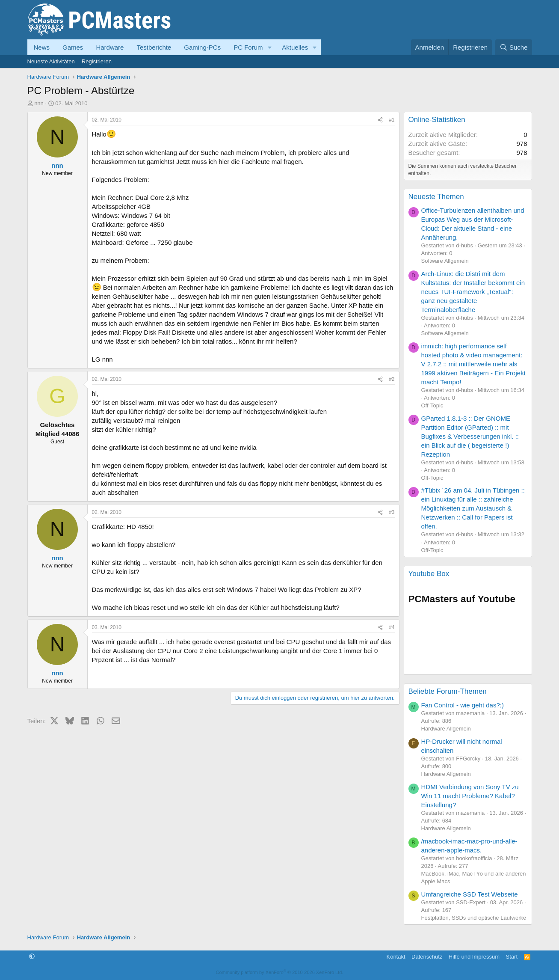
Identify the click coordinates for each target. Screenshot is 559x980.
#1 (392, 120)
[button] (269, 47)
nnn (39, 103)
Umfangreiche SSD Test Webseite (470, 894)
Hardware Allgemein (446, 729)
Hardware (110, 47)
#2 (392, 379)
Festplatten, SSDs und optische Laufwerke (474, 918)
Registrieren (97, 61)
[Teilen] (380, 120)
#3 (392, 512)
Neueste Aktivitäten (51, 61)
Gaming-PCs (202, 47)
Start (512, 957)
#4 (392, 627)
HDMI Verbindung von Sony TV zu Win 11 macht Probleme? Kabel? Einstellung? (470, 796)
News (42, 47)
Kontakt (396, 957)
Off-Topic (432, 405)
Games (73, 47)
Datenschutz (427, 957)
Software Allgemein (445, 261)
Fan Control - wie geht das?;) (463, 705)
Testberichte (154, 47)
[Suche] (514, 47)
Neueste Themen (436, 197)
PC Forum (248, 47)
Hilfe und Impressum (474, 957)
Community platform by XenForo (280, 972)
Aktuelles (295, 47)
